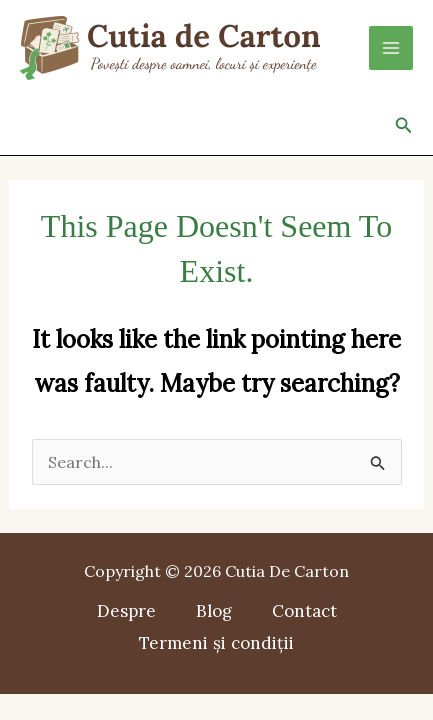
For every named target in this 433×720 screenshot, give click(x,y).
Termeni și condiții (216, 643)
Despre (126, 611)
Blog (214, 611)
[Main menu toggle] (391, 48)
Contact (304, 611)
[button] (404, 126)
